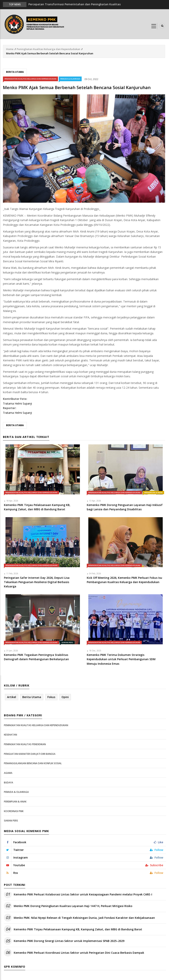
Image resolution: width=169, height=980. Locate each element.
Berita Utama (15, 72)
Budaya (9, 783)
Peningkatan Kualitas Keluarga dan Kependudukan (48, 49)
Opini (65, 697)
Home (10, 49)
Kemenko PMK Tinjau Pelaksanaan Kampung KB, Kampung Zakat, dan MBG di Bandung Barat (78, 929)
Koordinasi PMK (14, 811)
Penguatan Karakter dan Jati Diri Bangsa (30, 754)
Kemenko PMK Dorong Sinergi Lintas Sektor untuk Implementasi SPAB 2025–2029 (69, 941)
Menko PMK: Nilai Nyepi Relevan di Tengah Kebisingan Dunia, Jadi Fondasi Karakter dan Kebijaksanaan (84, 918)
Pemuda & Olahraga (70, 79)
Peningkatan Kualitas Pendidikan (25, 744)
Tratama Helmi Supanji (17, 403)
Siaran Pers (67, 642)
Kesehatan (10, 735)
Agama (8, 773)
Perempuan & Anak (153, 493)
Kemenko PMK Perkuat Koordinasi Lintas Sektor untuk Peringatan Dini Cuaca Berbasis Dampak (79, 953)
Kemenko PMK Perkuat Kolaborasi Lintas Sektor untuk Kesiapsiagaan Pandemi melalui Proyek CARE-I (83, 894)
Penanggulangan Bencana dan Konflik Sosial (33, 763)
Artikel (12, 697)
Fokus (51, 697)
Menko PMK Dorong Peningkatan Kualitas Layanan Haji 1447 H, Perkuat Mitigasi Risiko (73, 906)
